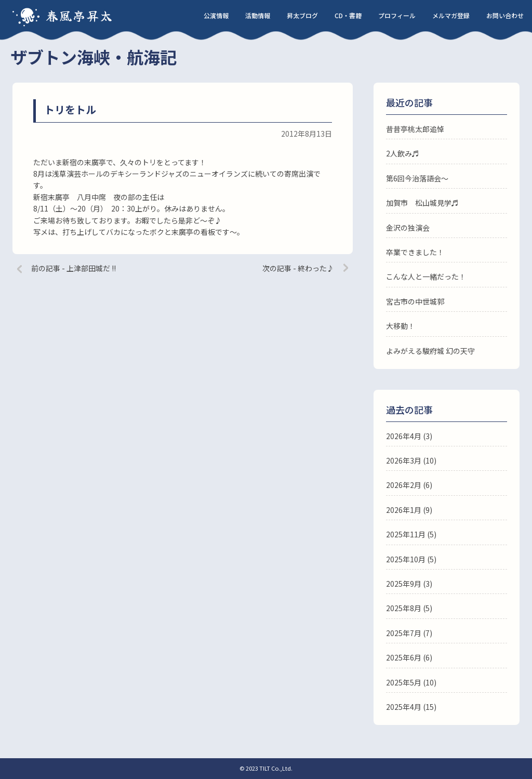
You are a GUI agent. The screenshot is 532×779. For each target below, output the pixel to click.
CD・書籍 (348, 15)
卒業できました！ (415, 252)
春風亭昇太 (79, 15)
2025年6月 (404, 657)
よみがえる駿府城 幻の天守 (430, 351)
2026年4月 (404, 436)
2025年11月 (406, 534)
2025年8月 (404, 608)
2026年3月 (404, 460)
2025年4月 (404, 707)
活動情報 (258, 15)
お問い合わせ (505, 15)
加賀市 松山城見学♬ (422, 203)
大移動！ (401, 326)
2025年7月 (404, 633)
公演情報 (216, 15)
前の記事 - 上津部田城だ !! (74, 268)
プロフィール (397, 15)
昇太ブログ (302, 15)
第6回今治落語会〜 (417, 178)
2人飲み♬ (403, 153)
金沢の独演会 (408, 228)
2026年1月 (404, 510)
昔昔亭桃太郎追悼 (415, 129)
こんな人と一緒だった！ (426, 276)
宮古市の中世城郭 (415, 301)
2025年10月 (406, 559)
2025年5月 (404, 682)
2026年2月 (404, 485)
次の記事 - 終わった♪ (298, 268)
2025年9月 (404, 584)
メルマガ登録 (451, 15)
